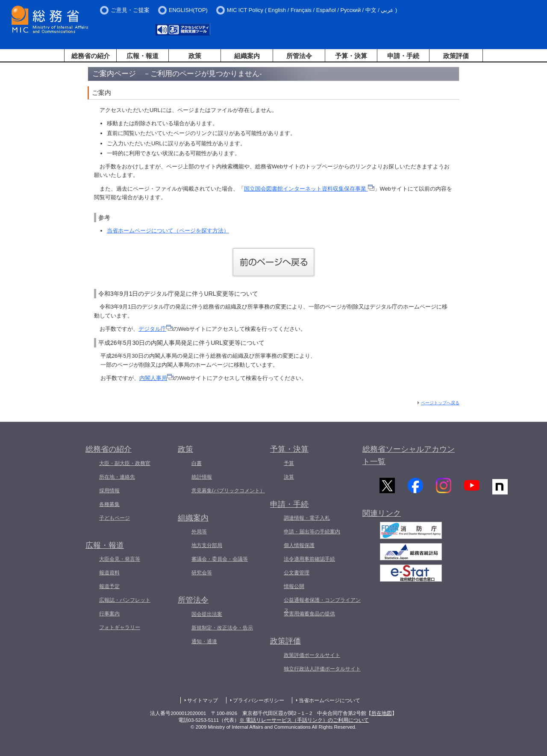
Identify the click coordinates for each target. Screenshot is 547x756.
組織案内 (247, 56)
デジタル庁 (156, 329)
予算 (289, 463)
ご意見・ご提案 (130, 10)
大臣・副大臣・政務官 (125, 463)
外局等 (199, 532)
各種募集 (109, 504)
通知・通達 (204, 641)
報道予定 (109, 586)
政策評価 (456, 56)
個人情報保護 (299, 545)
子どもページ (115, 518)
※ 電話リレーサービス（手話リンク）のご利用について (304, 720)
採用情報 (109, 491)
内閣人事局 (156, 378)
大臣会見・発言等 (120, 559)
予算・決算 (351, 56)
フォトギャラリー (120, 627)
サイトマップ (203, 700)
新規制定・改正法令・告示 (222, 628)
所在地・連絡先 (117, 477)
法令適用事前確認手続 (309, 559)
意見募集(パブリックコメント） (228, 491)
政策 (195, 56)
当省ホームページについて (329, 700)
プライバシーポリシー (259, 700)
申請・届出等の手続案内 (312, 532)
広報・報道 (143, 56)
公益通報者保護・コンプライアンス (322, 605)
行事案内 (109, 614)
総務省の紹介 (91, 56)
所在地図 (382, 713)
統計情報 (202, 477)
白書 (197, 463)
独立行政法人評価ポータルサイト (322, 669)
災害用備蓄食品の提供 (309, 614)
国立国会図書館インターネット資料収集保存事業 (309, 189)
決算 (289, 477)
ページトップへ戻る (440, 403)
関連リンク (382, 515)
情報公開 (294, 586)
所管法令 (299, 56)
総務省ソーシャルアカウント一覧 (409, 455)
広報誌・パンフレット (125, 600)
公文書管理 (297, 573)
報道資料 (109, 573)
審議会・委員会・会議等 (220, 559)
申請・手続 (403, 56)
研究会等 (202, 573)
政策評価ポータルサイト (312, 655)
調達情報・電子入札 (307, 518)
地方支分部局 (207, 545)
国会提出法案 (207, 614)
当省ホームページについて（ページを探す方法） (168, 231)
